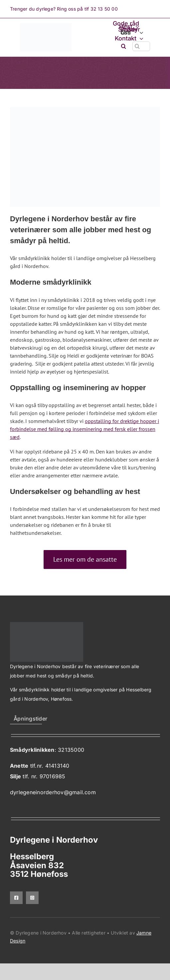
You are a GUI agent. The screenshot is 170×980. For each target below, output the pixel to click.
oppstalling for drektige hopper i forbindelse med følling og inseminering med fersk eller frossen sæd (85, 429)
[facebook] (16, 898)
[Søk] (137, 46)
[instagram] (32, 898)
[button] (124, 46)
